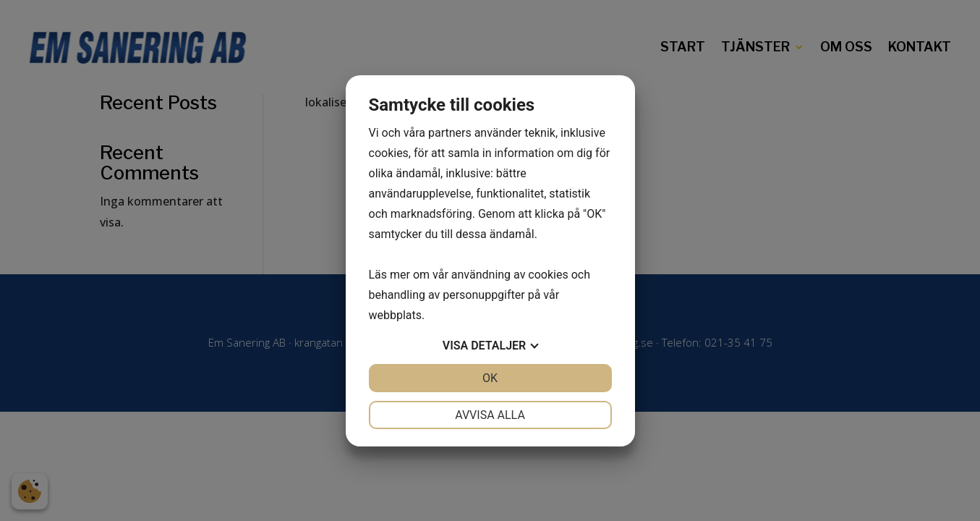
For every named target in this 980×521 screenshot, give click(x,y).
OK (490, 378)
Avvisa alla (490, 415)
